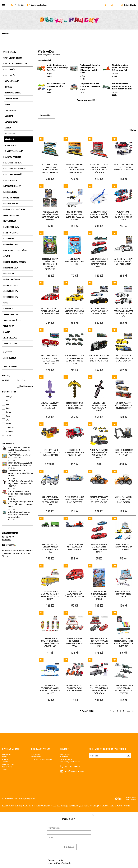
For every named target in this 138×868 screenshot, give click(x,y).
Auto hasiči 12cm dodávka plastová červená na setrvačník (75, 594)
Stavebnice (8, 309)
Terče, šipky (9, 326)
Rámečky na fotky (29, 806)
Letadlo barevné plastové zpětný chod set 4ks (75, 261)
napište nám (7, 540)
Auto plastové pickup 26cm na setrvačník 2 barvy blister (90, 85)
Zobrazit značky (10, 367)
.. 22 (128, 711)
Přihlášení (69, 847)
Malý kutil (9, 116)
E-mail (91, 754)
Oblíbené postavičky (12, 244)
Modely (8, 128)
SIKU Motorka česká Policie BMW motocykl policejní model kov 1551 (50, 501)
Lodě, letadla (10, 110)
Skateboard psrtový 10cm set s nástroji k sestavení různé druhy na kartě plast (50, 642)
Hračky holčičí (10, 70)
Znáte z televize (10, 338)
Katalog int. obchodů (122, 806)
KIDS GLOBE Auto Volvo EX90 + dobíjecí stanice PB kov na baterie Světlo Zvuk (99, 689)
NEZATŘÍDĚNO (9, 239)
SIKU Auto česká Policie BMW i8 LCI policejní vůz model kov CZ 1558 (75, 500)
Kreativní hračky (11, 204)
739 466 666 (19, 5)
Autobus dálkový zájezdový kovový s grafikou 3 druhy (123, 405)
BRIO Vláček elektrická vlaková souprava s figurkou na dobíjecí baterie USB (50, 360)
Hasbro (8, 424)
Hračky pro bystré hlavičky (15, 169)
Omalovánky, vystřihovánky (15, 250)
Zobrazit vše (7, 435)
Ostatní (7, 256)
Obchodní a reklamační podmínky (41, 759)
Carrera (8, 412)
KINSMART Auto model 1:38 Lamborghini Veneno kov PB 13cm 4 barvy (75, 642)
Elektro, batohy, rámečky (12, 806)
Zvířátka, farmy (10, 344)
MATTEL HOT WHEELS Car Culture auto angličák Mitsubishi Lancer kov (50, 311)
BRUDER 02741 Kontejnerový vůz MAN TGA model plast (75, 453)
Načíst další (88, 711)
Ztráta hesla (6, 762)
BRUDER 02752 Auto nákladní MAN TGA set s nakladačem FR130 (50, 453)
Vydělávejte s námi (8, 764)
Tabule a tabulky (11, 314)
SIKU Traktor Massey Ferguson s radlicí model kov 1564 (123, 500)
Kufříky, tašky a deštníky (14, 209)
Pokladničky (9, 274)
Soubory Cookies (7, 767)
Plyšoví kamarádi (11, 268)
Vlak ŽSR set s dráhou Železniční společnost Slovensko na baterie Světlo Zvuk (19, 494)
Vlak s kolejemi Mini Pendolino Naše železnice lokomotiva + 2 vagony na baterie (19, 514)
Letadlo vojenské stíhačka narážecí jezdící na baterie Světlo (99, 595)
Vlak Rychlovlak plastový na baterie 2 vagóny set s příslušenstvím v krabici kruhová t (90, 69)
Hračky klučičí (10, 75)
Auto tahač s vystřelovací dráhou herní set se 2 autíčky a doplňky (50, 689)
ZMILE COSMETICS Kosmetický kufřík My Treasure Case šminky (19, 449)
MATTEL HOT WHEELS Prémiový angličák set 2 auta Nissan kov (99, 311)
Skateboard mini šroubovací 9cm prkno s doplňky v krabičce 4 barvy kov (123, 642)
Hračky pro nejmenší (12, 174)
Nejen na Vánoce (10, 233)
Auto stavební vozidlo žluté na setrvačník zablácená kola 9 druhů (99, 454)
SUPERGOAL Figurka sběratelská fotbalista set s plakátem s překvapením (50, 264)
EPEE (8, 420)
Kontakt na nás (36, 757)
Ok (128, 756)
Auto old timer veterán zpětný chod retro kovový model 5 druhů (123, 167)
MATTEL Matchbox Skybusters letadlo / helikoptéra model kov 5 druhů (75, 216)
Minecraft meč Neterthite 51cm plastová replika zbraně (99, 407)
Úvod (39, 55)
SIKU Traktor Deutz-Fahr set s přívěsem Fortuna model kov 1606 (50, 548)
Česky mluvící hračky (13, 58)
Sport (6, 303)
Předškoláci (10, 139)
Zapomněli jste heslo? (56, 860)
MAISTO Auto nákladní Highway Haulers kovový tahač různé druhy (99, 263)
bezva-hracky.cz (12, 799)
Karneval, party (10, 192)
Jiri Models (10, 431)
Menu (7, 34)
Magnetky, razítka (11, 215)
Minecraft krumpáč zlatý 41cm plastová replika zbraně (75, 405)
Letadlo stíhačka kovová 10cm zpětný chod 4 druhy (123, 547)
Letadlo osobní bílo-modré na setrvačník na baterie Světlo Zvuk (99, 214)
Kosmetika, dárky (91, 806)
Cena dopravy (35, 754)
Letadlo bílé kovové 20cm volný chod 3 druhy (123, 594)
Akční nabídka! (10, 358)
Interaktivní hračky (12, 186)
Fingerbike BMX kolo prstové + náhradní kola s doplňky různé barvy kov (50, 216)
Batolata (9, 87)
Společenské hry (11, 291)
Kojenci (8, 104)
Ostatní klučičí (11, 134)
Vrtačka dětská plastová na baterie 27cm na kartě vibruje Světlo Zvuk (57, 68)
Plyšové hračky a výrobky (15, 262)
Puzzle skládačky (11, 285)
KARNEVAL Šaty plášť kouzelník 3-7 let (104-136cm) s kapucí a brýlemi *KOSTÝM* (21, 484)
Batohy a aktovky (43, 806)
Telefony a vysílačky (13, 320)
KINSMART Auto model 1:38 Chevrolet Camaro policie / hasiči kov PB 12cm (99, 642)
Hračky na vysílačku (12, 157)
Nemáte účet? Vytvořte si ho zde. (59, 863)
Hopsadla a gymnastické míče (16, 64)
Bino (7, 400)
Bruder (8, 408)
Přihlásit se (6, 757)
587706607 (11, 545)
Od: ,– (6, 380)
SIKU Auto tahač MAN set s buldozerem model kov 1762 (75, 547)
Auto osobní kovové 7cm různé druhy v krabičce (56, 85)
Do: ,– (22, 380)
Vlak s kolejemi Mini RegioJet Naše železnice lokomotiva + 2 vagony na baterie (20, 504)
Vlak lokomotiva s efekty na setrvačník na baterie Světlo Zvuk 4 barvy (50, 595)
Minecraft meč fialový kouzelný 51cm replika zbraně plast (50, 405)
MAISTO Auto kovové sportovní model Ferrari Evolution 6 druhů (99, 548)
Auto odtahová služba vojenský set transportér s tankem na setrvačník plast (122, 86)
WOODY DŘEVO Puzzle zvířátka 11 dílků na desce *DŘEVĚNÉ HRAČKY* (21, 464)
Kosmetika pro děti (11, 198)
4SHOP (133, 800)
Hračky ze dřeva (10, 180)
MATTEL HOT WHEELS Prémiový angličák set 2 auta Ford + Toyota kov (123, 312)
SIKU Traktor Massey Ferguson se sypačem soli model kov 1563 (99, 500)
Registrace (6, 759)
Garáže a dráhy (11, 99)
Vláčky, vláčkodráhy (14, 151)
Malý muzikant (10, 221)
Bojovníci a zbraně (13, 93)
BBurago (9, 396)
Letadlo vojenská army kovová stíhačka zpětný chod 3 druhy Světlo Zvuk (123, 689)
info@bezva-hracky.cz (39, 5)
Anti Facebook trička (106, 806)
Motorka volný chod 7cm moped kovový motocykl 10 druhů (75, 688)
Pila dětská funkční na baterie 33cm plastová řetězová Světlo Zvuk (120, 68)
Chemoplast (10, 428)
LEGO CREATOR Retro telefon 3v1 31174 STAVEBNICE (20, 456)
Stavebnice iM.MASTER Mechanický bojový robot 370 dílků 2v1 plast (20, 473)
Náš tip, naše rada (11, 227)
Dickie (8, 416)
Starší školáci (11, 145)
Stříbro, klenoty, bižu (75, 806)
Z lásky (7, 332)
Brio (7, 404)
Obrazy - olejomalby (58, 806)
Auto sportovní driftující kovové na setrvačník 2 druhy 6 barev (123, 216)
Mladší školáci (11, 122)
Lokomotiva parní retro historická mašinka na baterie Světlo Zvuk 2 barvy (99, 360)
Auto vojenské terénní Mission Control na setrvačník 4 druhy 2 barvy (75, 360)
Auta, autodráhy (12, 81)
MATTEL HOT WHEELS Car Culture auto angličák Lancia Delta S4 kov (123, 261)
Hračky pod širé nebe (12, 163)
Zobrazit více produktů (86, 100)
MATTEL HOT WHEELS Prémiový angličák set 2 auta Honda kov (123, 358)
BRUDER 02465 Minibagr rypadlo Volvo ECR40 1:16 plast (123, 453)
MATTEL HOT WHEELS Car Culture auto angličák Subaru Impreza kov (75, 311)
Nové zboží (8, 352)
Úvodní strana (10, 52)
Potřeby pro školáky (12, 279)
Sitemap (5, 769)
